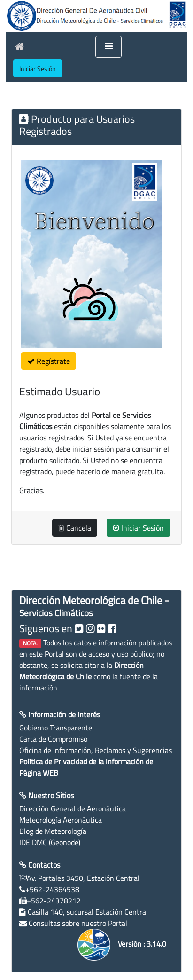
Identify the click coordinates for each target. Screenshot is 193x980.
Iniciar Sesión (138, 528)
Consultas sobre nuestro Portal (78, 923)
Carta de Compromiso (53, 739)
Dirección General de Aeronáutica (73, 808)
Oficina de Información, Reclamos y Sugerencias (96, 750)
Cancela (75, 528)
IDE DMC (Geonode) (50, 842)
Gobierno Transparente (56, 728)
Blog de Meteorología (53, 831)
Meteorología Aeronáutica (61, 820)
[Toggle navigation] (108, 47)
